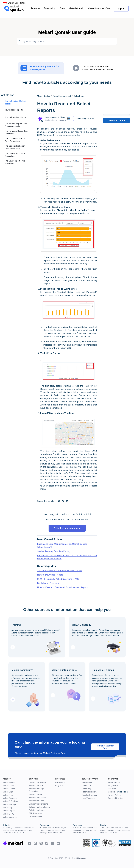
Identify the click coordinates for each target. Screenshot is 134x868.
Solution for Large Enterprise (37, 790)
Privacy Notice (114, 795)
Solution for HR (36, 794)
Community (86, 789)
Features (35, 8)
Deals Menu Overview (48, 583)
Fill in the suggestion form (67, 528)
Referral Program (89, 792)
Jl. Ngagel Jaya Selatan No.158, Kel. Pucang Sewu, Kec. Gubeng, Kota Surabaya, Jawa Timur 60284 (53, 830)
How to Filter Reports (14, 110)
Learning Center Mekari (56, 117)
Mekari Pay (7, 807)
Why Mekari (113, 785)
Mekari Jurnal (8, 785)
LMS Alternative (36, 816)
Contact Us (86, 785)
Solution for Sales (37, 801)
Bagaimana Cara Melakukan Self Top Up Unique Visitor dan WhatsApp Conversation (67, 557)
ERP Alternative (36, 813)
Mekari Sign (8, 792)
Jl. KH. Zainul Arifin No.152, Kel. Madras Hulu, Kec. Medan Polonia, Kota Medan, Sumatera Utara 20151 (115, 830)
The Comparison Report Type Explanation (15, 140)
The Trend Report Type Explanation (15, 155)
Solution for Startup (37, 782)
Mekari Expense (10, 798)
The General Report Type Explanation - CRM (16, 125)
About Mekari (114, 782)
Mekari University (10, 817)
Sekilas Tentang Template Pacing (54, 551)
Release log (50, 8)
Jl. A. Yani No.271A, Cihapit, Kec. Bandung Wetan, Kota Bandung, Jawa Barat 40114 (85, 830)
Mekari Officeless (10, 801)
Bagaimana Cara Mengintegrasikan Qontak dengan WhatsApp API (62, 545)
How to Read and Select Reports (15, 102)
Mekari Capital (9, 811)
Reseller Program (89, 795)
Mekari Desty (8, 814)
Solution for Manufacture (40, 807)
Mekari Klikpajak (10, 804)
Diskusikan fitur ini (116, 120)
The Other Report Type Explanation (15, 162)
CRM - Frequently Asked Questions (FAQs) (58, 579)
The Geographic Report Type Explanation (15, 147)
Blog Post (59, 785)
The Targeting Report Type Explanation (17, 132)
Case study (60, 782)
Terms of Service (116, 798)
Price (62, 8)
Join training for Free (85, 118)
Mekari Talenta (9, 782)
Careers (112, 792)
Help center (87, 782)
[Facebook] (59, 501)
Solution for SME (36, 785)
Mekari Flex (8, 795)
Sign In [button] (121, 9)
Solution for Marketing (39, 804)
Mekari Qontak (76, 8)
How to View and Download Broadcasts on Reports (63, 587)
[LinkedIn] (67, 501)
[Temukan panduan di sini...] (67, 41)
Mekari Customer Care (99, 8)
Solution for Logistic (38, 810)
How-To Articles (89, 798)
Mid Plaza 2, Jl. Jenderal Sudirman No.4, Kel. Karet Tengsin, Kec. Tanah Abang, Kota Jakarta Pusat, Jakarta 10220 (19, 830)
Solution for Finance (38, 798)
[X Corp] (63, 501)
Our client (112, 789)
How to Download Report (16, 117)
